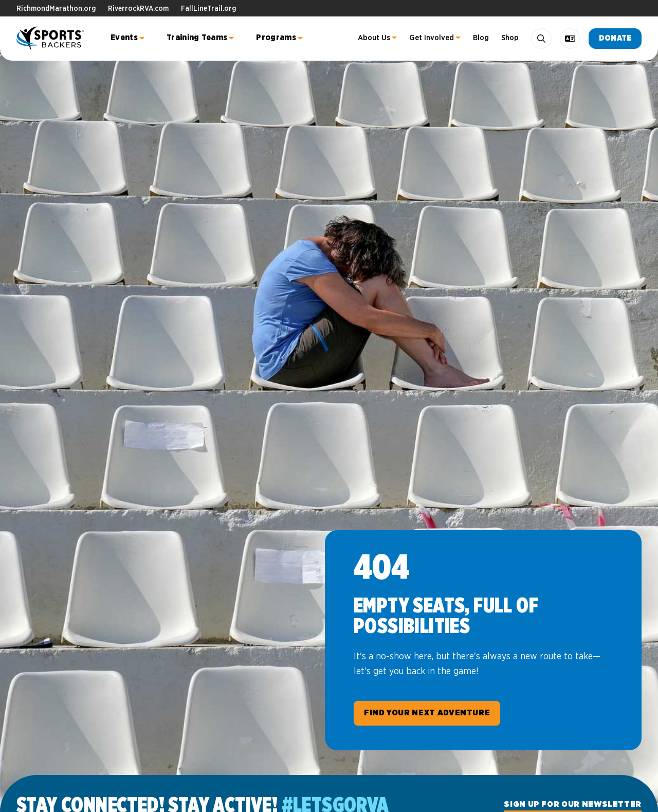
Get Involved (432, 38)
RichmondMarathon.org (56, 9)
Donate (615, 38)
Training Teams (197, 38)
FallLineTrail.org (208, 9)
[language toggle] (570, 39)
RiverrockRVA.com (138, 9)
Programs (276, 38)
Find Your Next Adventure (427, 713)
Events (124, 38)
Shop (510, 38)
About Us (374, 38)
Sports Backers (51, 39)
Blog (481, 38)
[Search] (541, 39)
